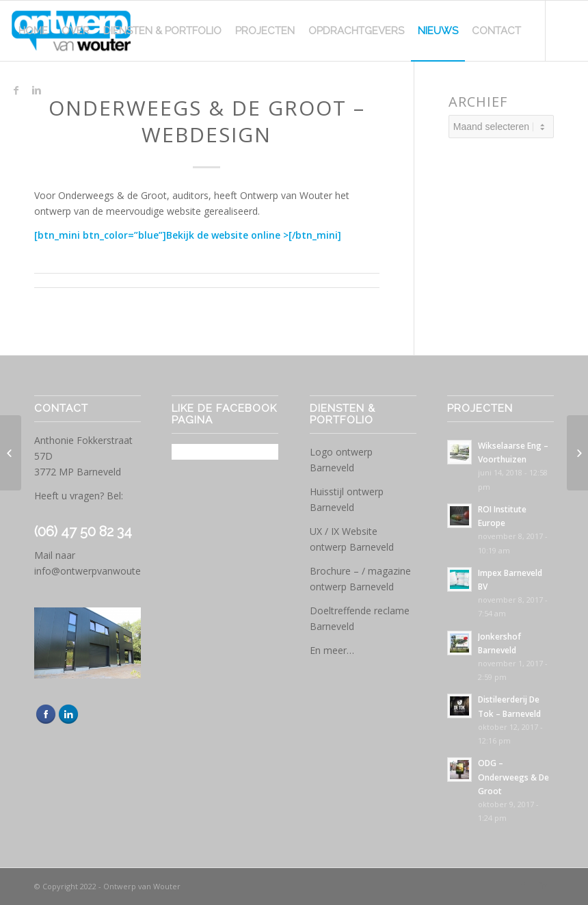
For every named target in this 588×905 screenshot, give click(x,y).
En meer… (332, 650)
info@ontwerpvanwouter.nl (94, 571)
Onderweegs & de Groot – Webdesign (207, 121)
